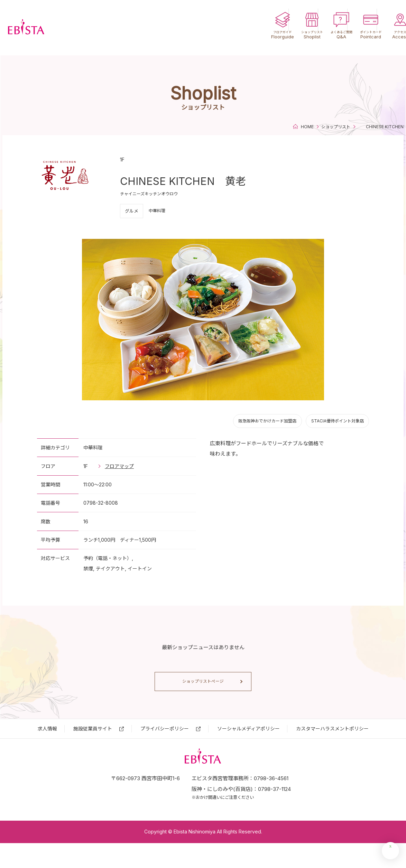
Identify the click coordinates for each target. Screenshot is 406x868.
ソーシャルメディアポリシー (248, 741)
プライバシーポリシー (165, 741)
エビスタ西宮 (45, 28)
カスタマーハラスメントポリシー (332, 741)
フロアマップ (119, 466)
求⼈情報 (47, 741)
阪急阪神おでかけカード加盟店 (267, 421)
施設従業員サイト (93, 741)
